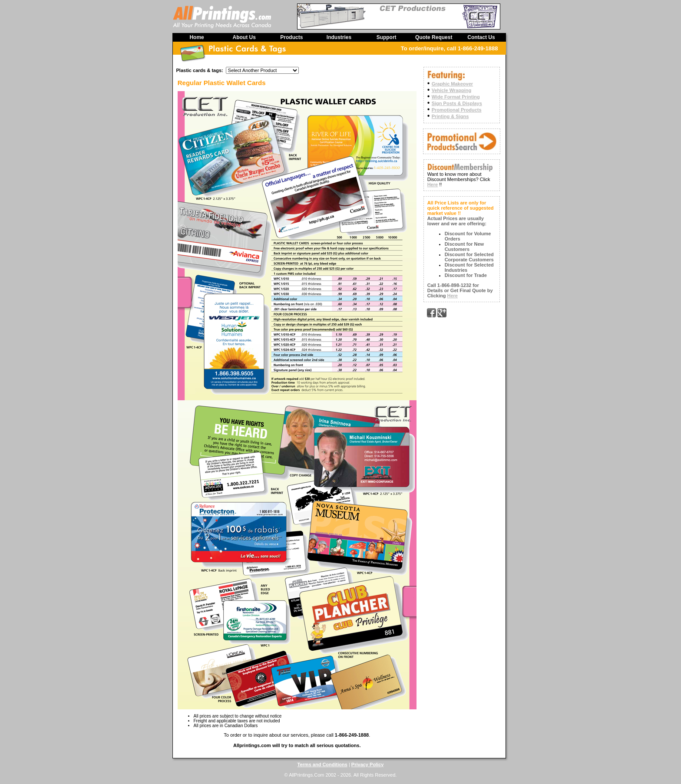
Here (433, 184)
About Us (244, 37)
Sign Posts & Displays (457, 103)
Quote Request (434, 37)
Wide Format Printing (456, 97)
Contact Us (481, 37)
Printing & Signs (450, 116)
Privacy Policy (368, 764)
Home (197, 37)
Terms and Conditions (322, 764)
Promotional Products (457, 110)
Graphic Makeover (452, 84)
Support (387, 37)
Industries (339, 37)
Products (291, 37)
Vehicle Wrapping (452, 90)
